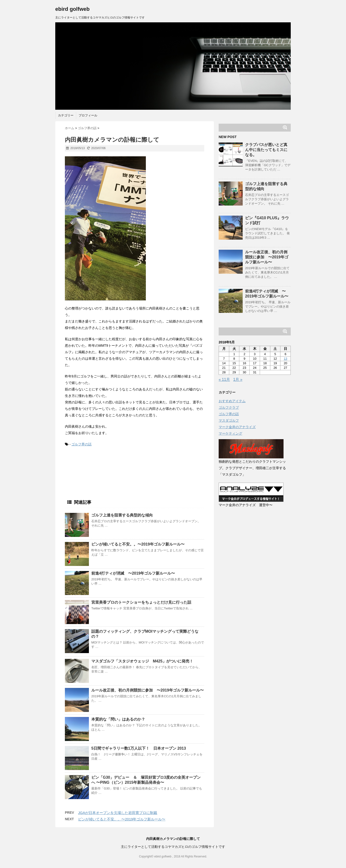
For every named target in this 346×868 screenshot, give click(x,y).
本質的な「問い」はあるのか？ (118, 719)
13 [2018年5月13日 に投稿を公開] (285, 359)
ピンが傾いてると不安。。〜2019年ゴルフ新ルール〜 (138, 544)
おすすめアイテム (232, 401)
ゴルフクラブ (229, 407)
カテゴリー (66, 115)
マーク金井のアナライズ (237, 427)
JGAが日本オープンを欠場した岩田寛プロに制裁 (118, 813)
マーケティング (230, 433)
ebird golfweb (72, 9)
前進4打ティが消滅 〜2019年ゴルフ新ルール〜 (133, 573)
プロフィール (88, 115)
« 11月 (224, 379)
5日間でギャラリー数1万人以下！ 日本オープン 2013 (139, 748)
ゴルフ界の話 (81, 444)
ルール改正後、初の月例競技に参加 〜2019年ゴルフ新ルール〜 (148, 690)
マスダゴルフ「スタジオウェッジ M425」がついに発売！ (142, 661)
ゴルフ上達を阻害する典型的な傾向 (122, 515)
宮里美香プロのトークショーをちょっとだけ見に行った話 (141, 602)
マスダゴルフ (229, 420)
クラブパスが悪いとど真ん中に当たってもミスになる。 (266, 150)
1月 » (238, 379)
